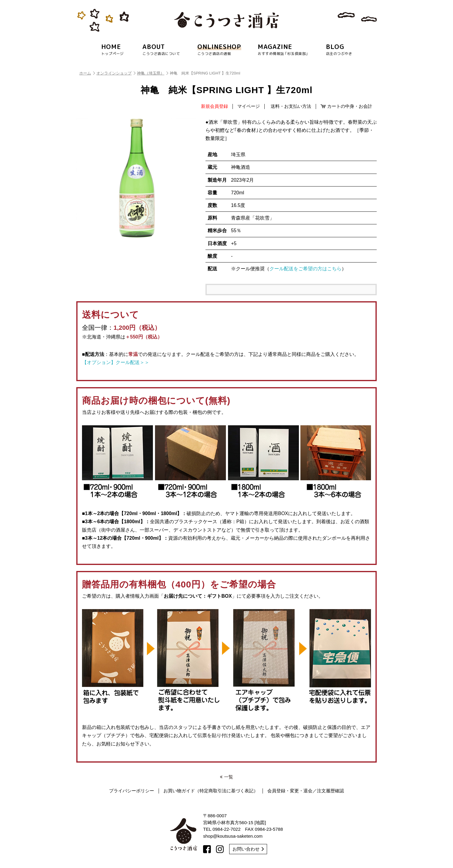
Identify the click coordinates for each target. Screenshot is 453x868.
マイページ (249, 106)
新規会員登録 (214, 106)
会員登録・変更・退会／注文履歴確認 (306, 791)
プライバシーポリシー (132, 791)
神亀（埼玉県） (153, 73)
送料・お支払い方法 (291, 106)
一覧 (227, 777)
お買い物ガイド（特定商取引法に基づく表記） (211, 791)
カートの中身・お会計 (346, 106)
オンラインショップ (116, 73)
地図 (260, 822)
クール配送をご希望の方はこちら (306, 269)
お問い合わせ (248, 849)
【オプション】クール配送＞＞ (116, 362)
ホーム (87, 73)
